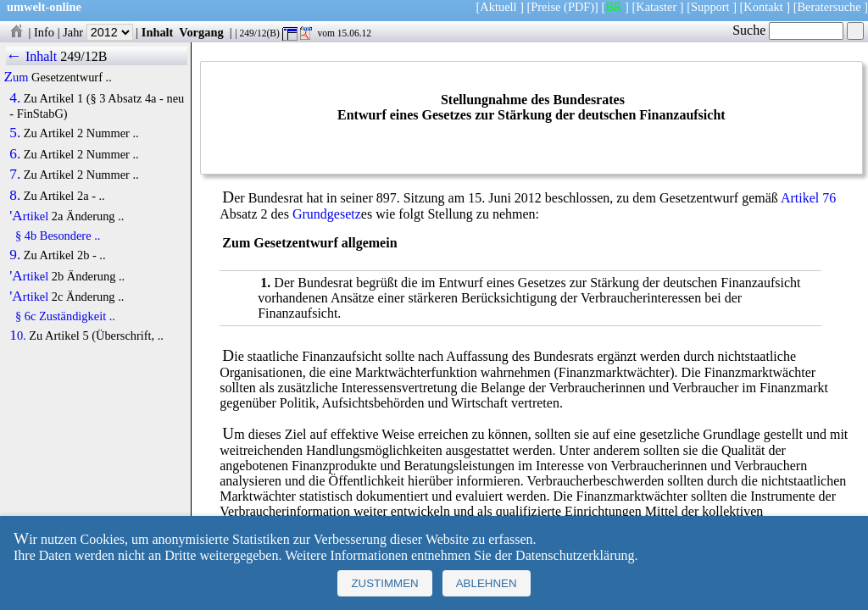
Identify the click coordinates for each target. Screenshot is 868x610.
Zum (17, 77)
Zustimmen (384, 583)
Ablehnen (487, 583)
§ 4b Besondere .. (58, 236)
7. (15, 175)
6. (15, 154)
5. (15, 133)
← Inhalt (32, 56)
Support (710, 7)
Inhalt (158, 32)
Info (44, 32)
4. (15, 98)
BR (613, 7)
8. (15, 196)
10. (17, 335)
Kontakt (763, 7)
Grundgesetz (327, 214)
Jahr (98, 32)
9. (15, 255)
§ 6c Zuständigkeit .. (65, 316)
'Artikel (29, 216)
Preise (545, 7)
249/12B (83, 56)
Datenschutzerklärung (575, 555)
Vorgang (201, 32)
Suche (788, 30)
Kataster (656, 7)
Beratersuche (829, 7)
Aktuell (498, 7)
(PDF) (579, 7)
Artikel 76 (808, 198)
